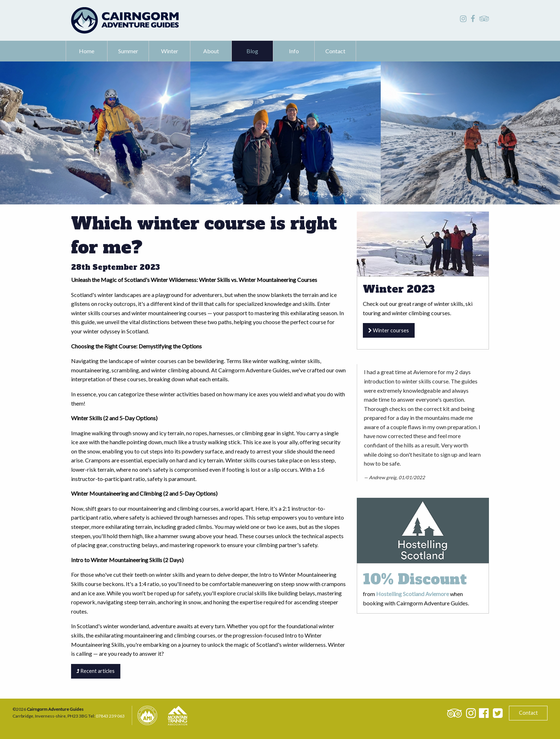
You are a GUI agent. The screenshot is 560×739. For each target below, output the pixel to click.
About (211, 51)
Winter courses (389, 330)
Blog (252, 51)
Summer (128, 51)
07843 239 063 (110, 716)
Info (294, 51)
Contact (335, 51)
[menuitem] (87, 51)
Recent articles (96, 671)
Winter (170, 51)
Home (87, 51)
